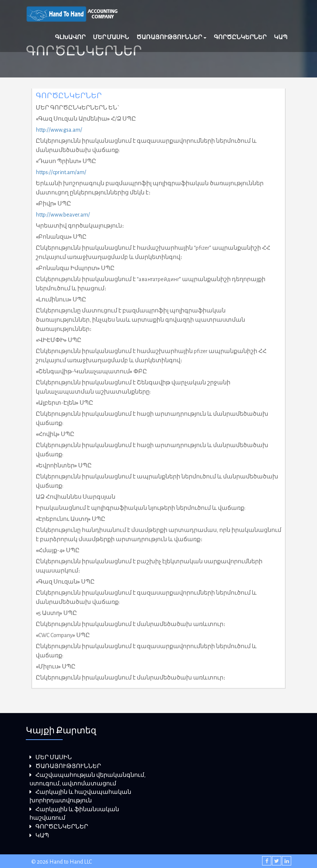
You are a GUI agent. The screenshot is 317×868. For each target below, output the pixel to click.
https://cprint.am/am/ (61, 172)
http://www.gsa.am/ (59, 130)
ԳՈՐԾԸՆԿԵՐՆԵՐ (240, 37)
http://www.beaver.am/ (63, 215)
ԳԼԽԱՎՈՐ (70, 37)
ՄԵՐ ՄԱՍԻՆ (111, 37)
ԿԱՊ (281, 37)
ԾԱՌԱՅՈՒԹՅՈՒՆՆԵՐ (171, 37)
